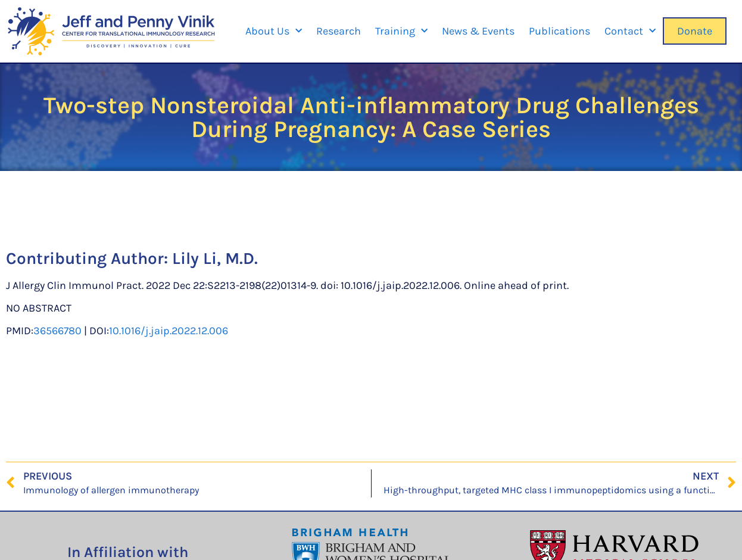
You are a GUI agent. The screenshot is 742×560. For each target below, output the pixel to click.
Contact (630, 31)
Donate (695, 31)
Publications (559, 31)
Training (401, 31)
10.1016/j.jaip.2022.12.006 (169, 331)
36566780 (57, 331)
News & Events (478, 31)
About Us (274, 31)
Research (339, 31)
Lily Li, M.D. (215, 258)
